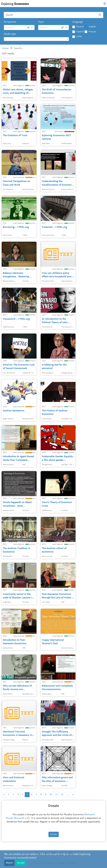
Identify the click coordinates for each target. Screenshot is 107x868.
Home (5, 48)
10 (51, 795)
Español (80, 32)
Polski (79, 37)
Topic (41, 22)
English (92, 27)
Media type (10, 34)
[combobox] (36, 39)
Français (92, 32)
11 (56, 795)
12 (62, 795)
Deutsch (80, 27)
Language (78, 22)
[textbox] (36, 39)
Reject (9, 863)
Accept (21, 863)
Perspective (10, 22)
